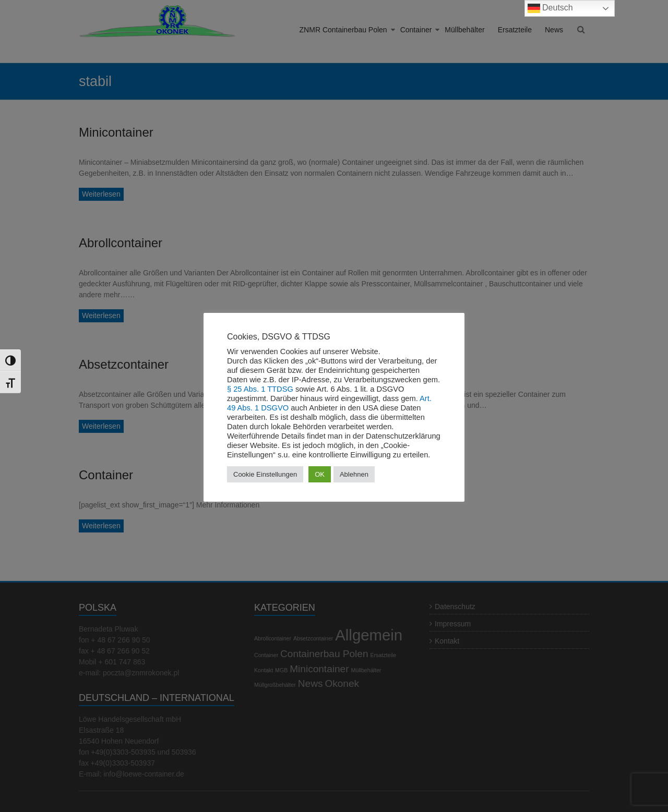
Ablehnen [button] (354, 474)
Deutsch (550, 8)
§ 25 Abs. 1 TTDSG (260, 389)
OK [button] (320, 474)
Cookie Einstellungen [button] (265, 474)
